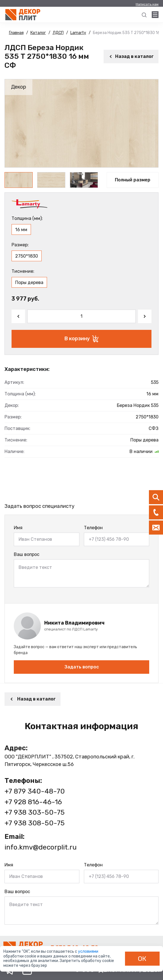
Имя (18, 528)
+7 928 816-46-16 (33, 802)
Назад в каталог (131, 56)
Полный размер (133, 180)
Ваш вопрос (27, 554)
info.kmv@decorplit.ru (41, 847)
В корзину (81, 339)
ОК (142, 959)
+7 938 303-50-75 (35, 812)
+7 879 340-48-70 (35, 791)
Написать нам (147, 4)
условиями (88, 951)
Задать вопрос (82, 667)
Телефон (93, 528)
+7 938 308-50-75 (35, 823)
